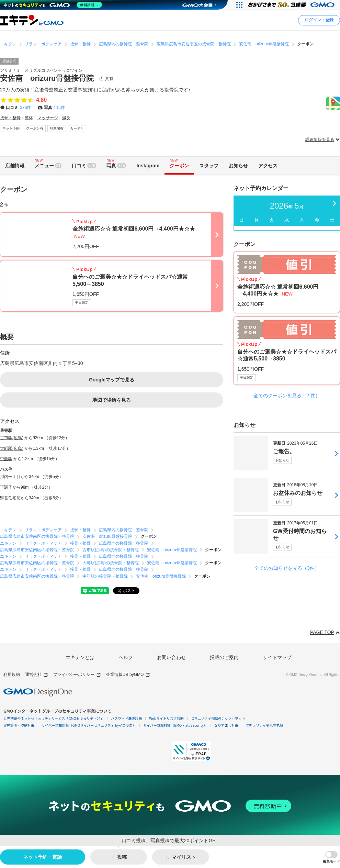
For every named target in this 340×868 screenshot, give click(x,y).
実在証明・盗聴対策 (19, 725)
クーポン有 (35, 128)
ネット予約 (11, 128)
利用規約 (12, 675)
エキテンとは (80, 657)
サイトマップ (277, 657)
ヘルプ (126, 657)
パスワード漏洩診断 (126, 718)
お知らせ (282, 460)
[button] (331, 857)
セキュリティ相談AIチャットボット (218, 718)
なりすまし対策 (226, 725)
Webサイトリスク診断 (166, 718)
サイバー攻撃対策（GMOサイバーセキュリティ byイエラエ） (89, 725)
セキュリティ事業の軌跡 (264, 725)
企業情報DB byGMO (128, 675)
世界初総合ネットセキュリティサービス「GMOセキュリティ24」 (54, 718)
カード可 (77, 128)
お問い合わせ (171, 657)
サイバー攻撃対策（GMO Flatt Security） (175, 725)
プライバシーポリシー (77, 675)
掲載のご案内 (224, 657)
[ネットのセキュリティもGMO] (53, 5)
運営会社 (37, 675)
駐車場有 (57, 128)
